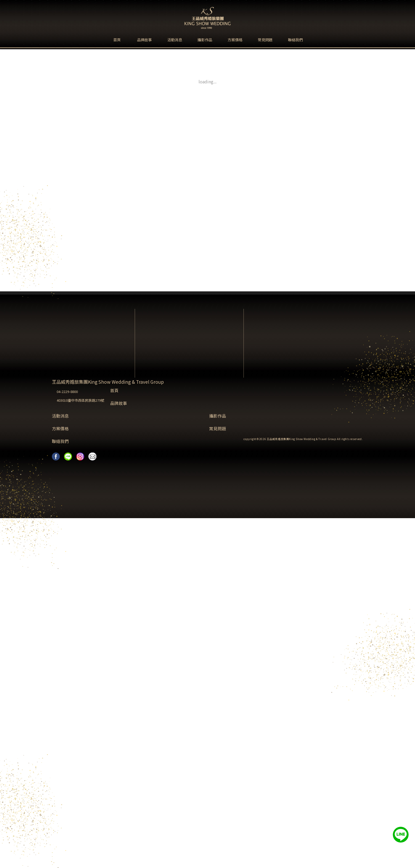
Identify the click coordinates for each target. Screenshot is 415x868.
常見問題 (265, 40)
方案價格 (235, 40)
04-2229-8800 (67, 392)
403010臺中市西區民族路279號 (80, 400)
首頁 (117, 40)
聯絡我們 (295, 40)
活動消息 (175, 40)
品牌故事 (145, 40)
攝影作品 (205, 40)
